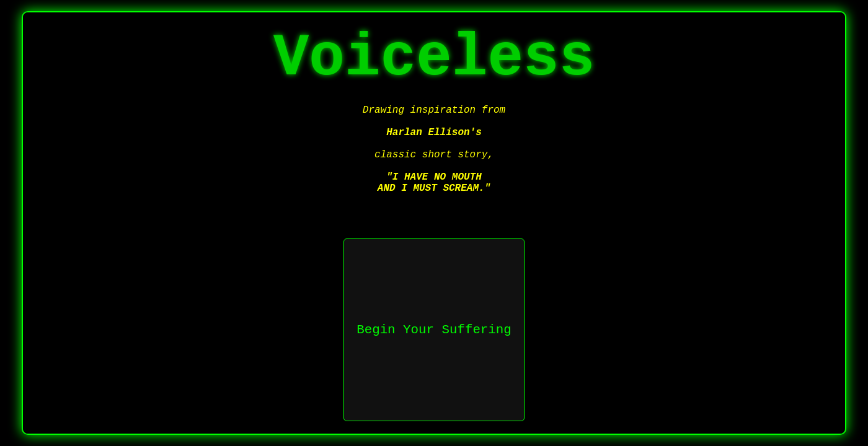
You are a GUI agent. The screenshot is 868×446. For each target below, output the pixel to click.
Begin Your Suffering (434, 330)
